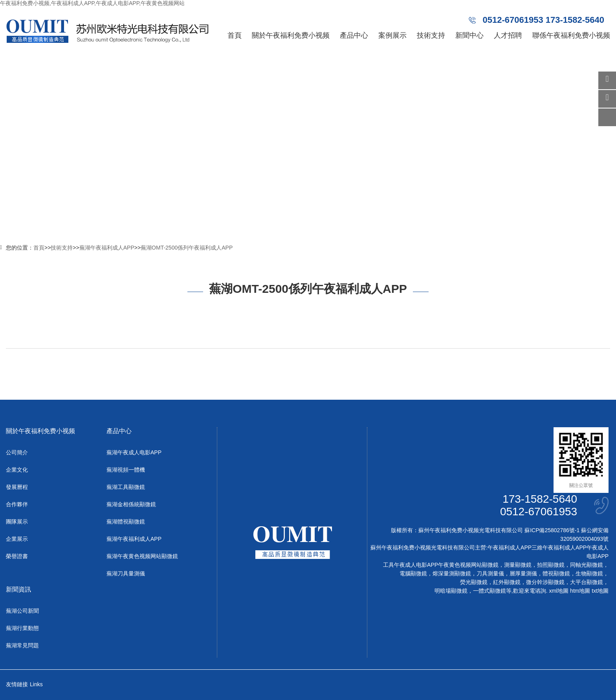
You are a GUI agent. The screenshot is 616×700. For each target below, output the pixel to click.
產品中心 (354, 35)
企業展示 (17, 539)
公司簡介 (17, 452)
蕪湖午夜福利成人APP (107, 248)
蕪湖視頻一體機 (126, 470)
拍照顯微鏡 (551, 565)
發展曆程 (17, 487)
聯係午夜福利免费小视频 (571, 35)
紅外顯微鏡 (507, 582)
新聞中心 (469, 35)
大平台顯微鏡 (587, 582)
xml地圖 (559, 591)
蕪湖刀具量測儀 (126, 573)
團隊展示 (17, 522)
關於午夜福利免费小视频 (291, 35)
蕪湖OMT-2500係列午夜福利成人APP (187, 248)
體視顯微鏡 (556, 573)
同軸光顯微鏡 (587, 565)
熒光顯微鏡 (474, 582)
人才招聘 (508, 35)
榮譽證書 (17, 556)
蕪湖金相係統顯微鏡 (131, 504)
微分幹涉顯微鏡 (545, 582)
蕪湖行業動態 (22, 628)
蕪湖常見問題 (22, 645)
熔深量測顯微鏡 (452, 573)
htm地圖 (580, 591)
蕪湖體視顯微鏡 (126, 522)
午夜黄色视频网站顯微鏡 (468, 565)
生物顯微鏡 (589, 573)
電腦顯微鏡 (413, 573)
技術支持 (431, 35)
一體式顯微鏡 (489, 591)
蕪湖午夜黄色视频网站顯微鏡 (142, 556)
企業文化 (17, 470)
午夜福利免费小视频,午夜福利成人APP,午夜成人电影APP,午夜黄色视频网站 (92, 3)
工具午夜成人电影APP (411, 565)
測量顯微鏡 (518, 565)
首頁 (235, 35)
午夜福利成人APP (510, 548)
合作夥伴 (17, 504)
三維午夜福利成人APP (559, 548)
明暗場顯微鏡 (451, 591)
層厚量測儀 (523, 573)
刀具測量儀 (490, 573)
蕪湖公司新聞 (22, 611)
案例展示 (392, 35)
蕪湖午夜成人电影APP (134, 452)
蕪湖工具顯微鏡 (126, 487)
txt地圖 (600, 591)
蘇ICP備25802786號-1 (552, 530)
